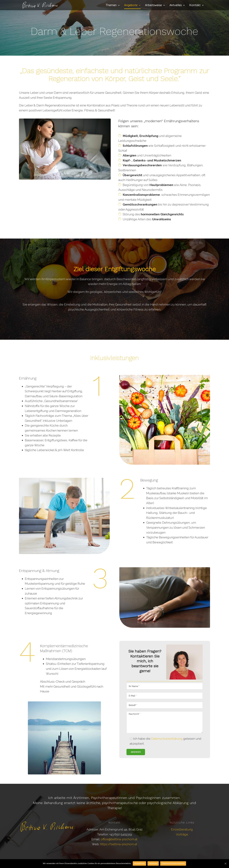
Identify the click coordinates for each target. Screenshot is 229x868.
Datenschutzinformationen (173, 863)
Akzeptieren (139, 863)
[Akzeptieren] (225, 863)
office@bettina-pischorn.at (119, 839)
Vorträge (182, 834)
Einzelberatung (182, 829)
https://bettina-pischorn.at (119, 844)
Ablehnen (153, 863)
